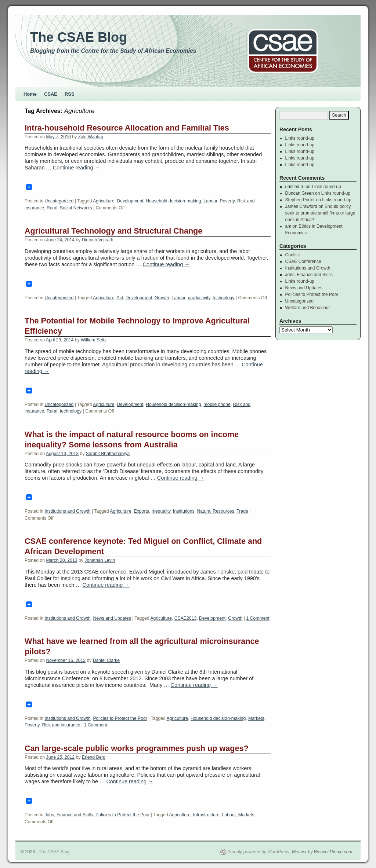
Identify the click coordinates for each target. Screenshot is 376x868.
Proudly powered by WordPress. (259, 852)
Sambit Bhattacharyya (108, 454)
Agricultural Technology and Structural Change (113, 231)
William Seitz (94, 340)
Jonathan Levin (100, 560)
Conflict (293, 255)
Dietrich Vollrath (98, 240)
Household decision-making (173, 201)
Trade (242, 511)
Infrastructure (206, 815)
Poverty (227, 201)
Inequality (161, 511)
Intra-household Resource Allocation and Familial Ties (127, 128)
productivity (199, 298)
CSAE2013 (186, 618)
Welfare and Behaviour (308, 308)
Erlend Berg (94, 757)
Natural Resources (215, 511)
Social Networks (76, 208)
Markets (256, 718)
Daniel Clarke (106, 660)
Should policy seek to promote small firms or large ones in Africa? (320, 213)
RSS (70, 94)
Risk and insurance (61, 725)
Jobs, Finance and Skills (69, 815)
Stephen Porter (300, 200)
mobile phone (217, 404)
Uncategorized (59, 201)
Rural (52, 208)
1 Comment (258, 618)
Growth (162, 298)
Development (130, 201)
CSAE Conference (303, 261)
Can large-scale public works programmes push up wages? (137, 748)
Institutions (184, 511)
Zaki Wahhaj (91, 137)
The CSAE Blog (79, 37)
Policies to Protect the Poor (120, 718)
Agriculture (104, 201)
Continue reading (76, 168)
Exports (142, 511)
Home (30, 94)
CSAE (51, 94)
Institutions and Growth (67, 511)
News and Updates (112, 618)
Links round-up (300, 138)
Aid (120, 298)
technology (223, 298)
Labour (210, 201)
